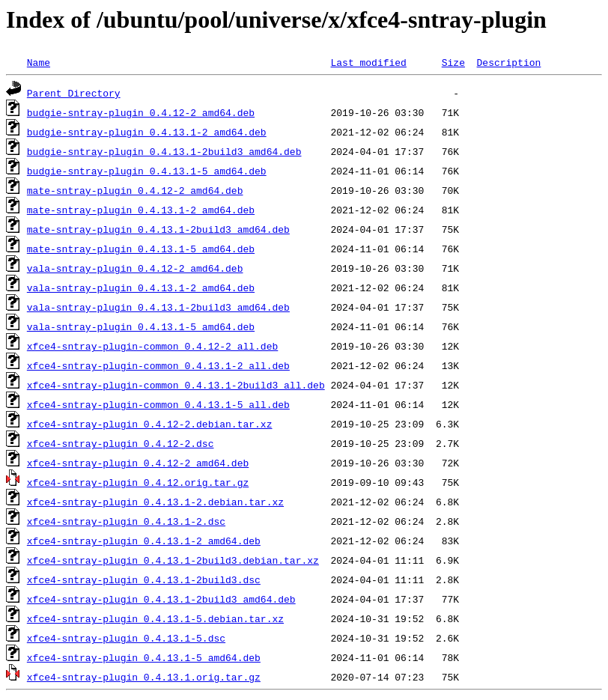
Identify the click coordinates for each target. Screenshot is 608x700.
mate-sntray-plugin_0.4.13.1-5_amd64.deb (141, 249)
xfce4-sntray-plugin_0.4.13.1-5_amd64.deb (144, 657)
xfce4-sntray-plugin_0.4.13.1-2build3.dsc (144, 579)
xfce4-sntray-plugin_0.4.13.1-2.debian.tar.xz (155, 502)
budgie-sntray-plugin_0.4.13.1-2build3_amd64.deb (164, 151)
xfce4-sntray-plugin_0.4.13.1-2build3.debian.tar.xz (173, 560)
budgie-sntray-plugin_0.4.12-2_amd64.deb (141, 112)
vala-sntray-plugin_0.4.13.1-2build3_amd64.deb (158, 307)
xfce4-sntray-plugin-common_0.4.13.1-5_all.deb (158, 404)
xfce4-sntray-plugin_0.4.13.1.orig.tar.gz (144, 677)
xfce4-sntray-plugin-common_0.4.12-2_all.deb (152, 346)
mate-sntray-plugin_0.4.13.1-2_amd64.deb (141, 210)
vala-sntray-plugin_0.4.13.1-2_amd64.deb (141, 287)
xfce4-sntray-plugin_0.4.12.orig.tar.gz (138, 482)
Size (453, 62)
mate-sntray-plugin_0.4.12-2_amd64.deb (135, 190)
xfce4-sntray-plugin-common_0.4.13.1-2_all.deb (158, 365)
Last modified (368, 62)
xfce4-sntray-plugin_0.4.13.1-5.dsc (126, 638)
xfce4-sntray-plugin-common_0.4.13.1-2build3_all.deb (176, 385)
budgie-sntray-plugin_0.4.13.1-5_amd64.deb (147, 171)
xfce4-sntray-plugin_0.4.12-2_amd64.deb (138, 463)
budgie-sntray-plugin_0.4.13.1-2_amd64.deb (147, 132)
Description (508, 62)
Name (39, 62)
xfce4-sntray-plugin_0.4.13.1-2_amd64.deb (144, 541)
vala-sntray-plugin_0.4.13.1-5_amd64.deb (141, 326)
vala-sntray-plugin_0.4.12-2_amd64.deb (135, 268)
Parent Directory (74, 93)
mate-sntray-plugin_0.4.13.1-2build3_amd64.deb (158, 229)
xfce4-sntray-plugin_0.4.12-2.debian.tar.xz (150, 424)
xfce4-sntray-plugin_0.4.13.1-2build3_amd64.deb (161, 599)
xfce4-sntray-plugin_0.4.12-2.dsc (121, 443)
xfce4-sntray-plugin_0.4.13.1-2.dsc (126, 521)
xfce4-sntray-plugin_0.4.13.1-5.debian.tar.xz (155, 618)
